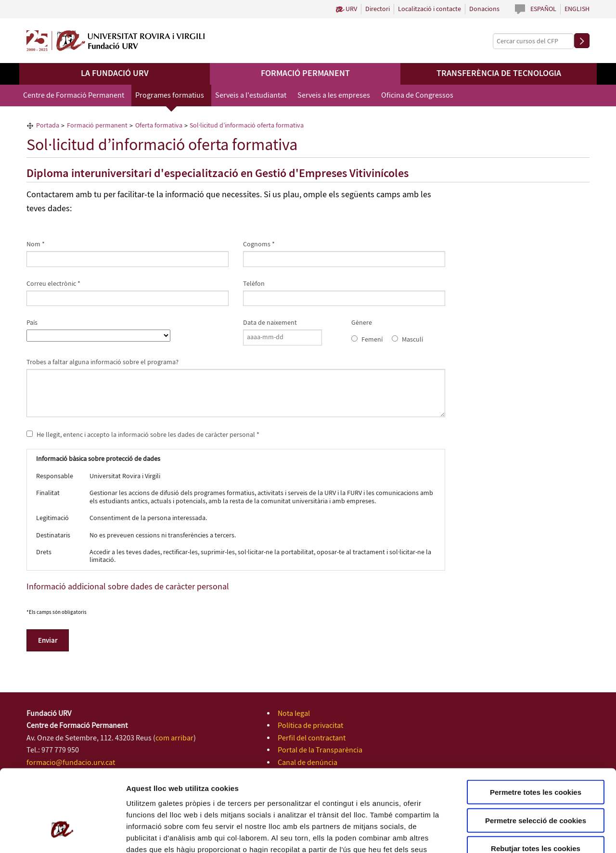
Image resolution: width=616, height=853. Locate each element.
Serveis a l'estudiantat (251, 95)
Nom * (36, 244)
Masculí (412, 340)
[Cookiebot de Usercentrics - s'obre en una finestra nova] (62, 834)
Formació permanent (305, 74)
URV (351, 9)
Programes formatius (170, 95)
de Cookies (283, 795)
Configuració (539, 834)
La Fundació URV (115, 74)
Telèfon (254, 284)
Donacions (484, 9)
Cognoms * (259, 244)
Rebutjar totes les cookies (536, 783)
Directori (378, 9)
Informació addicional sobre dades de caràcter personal (128, 587)
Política (249, 795)
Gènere (362, 323)
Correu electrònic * (53, 284)
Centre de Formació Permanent (74, 95)
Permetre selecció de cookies (536, 755)
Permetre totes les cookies (536, 726)
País (32, 323)
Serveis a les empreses (334, 95)
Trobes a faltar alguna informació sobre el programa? (103, 362)
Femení (372, 340)
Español (543, 9)
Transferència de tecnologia (499, 74)
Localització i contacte (430, 9)
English (577, 9)
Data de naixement (270, 323)
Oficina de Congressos (417, 95)
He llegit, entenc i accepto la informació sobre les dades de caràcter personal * (143, 434)
